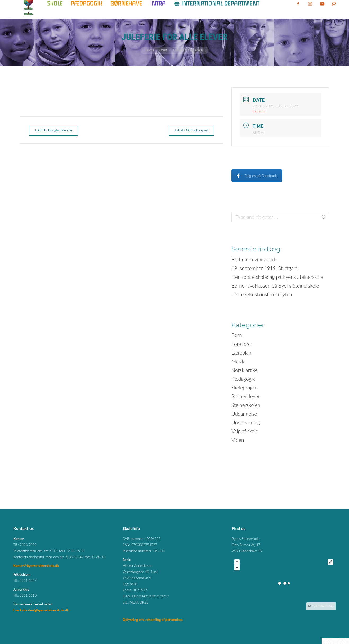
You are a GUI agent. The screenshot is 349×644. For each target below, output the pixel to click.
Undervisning (246, 422)
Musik (238, 361)
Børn (237, 335)
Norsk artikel (245, 370)
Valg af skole (245, 431)
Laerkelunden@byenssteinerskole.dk (41, 610)
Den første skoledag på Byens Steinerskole (277, 277)
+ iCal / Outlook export (187, 130)
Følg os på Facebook (257, 176)
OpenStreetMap (323, 606)
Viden (238, 440)
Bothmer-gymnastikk (254, 259)
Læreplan (241, 353)
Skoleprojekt (245, 387)
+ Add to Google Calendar (58, 130)
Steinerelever (246, 396)
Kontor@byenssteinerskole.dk (36, 566)
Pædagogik (243, 379)
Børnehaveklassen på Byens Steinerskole (275, 286)
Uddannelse (244, 414)
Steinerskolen (246, 405)
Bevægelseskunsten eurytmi (262, 294)
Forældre (241, 344)
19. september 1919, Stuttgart (264, 268)
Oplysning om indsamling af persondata (153, 620)
